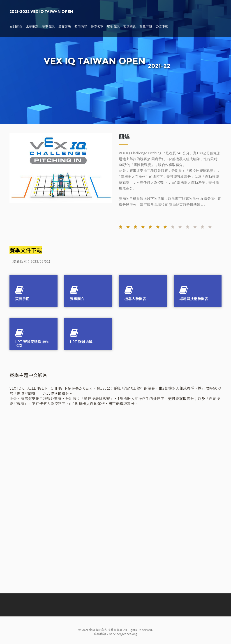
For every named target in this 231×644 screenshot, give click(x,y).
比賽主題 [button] (32, 26)
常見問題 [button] (129, 26)
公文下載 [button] (162, 26)
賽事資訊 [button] (48, 26)
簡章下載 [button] (146, 26)
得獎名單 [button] (97, 26)
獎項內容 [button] (81, 26)
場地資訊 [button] (113, 26)
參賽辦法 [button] (65, 26)
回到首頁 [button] (16, 26)
